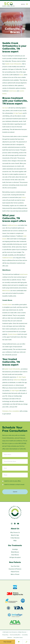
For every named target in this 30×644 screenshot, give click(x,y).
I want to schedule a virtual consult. (14, 485)
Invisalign (15, 549)
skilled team (17, 380)
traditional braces (13, 225)
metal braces (13, 91)
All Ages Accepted (15, 557)
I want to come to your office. (13, 481)
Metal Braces (15, 552)
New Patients (15, 562)
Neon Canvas (20, 637)
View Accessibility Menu (15, 635)
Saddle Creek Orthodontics (13, 64)
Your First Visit (15, 566)
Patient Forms (15, 572)
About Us (15, 529)
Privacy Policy (5, 635)
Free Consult (7, 642)
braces (21, 75)
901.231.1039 (22, 443)
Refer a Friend (15, 574)
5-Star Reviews (15, 538)
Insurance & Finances (15, 569)
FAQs (15, 541)
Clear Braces (15, 555)
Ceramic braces (7, 305)
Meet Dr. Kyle (15, 535)
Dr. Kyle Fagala (18, 113)
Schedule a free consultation (11, 411)
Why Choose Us (15, 532)
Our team (5, 108)
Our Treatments (15, 545)
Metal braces (6, 291)
